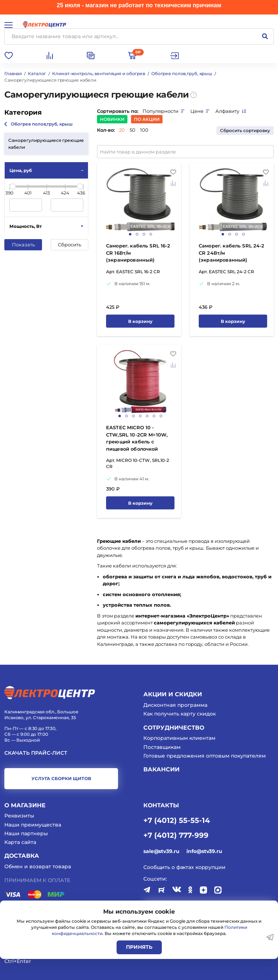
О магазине (25, 805)
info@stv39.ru (204, 851)
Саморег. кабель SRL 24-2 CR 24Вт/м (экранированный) (232, 253)
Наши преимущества (33, 825)
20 (122, 130)
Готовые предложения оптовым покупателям (205, 756)
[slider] (13, 186)
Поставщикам (162, 747)
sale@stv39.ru (161, 851)
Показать (23, 245)
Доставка (22, 856)
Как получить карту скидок (180, 714)
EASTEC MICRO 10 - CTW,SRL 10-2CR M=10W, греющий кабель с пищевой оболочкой (137, 438)
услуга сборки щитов (61, 778)
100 (144, 130)
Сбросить (69, 245)
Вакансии (161, 769)
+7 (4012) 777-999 (176, 835)
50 (132, 130)
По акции (147, 119)
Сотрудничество (174, 728)
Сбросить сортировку (245, 130)
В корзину (140, 321)
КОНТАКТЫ (161, 805)
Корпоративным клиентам (179, 738)
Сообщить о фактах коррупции (184, 867)
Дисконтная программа (175, 705)
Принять (139, 947)
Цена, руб (21, 170)
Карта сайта (20, 842)
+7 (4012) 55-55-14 (177, 820)
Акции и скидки (173, 694)
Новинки (112, 119)
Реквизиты (19, 816)
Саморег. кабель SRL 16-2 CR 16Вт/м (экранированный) (138, 253)
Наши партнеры (26, 833)
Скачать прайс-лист (36, 753)
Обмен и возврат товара (38, 866)
